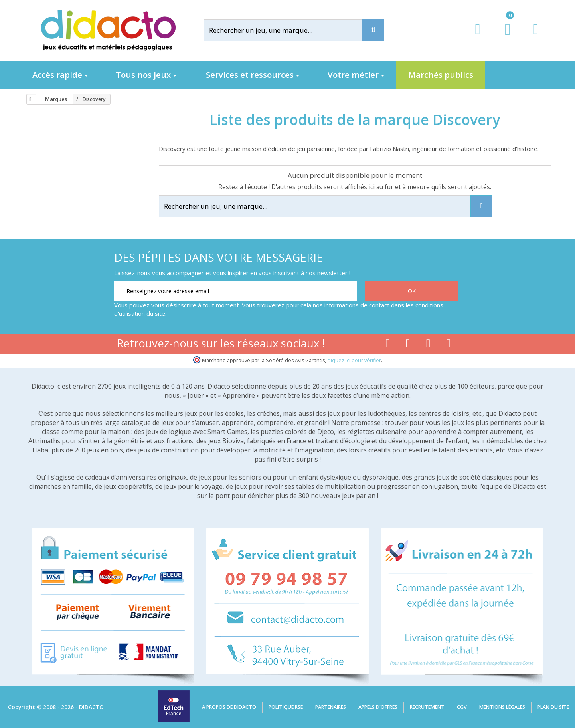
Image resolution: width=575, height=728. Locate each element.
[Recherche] (373, 30)
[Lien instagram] (428, 345)
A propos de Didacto (229, 707)
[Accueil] (29, 99)
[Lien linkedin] (449, 345)
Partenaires (331, 707)
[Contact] (535, 37)
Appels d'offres (378, 707)
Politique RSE (286, 707)
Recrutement (427, 707)
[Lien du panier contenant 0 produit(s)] (503, 37)
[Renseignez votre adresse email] (236, 291)
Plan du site (553, 707)
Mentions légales (502, 707)
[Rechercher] (289, 30)
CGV (462, 707)
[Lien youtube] (408, 345)
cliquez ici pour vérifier (354, 360)
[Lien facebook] (388, 345)
